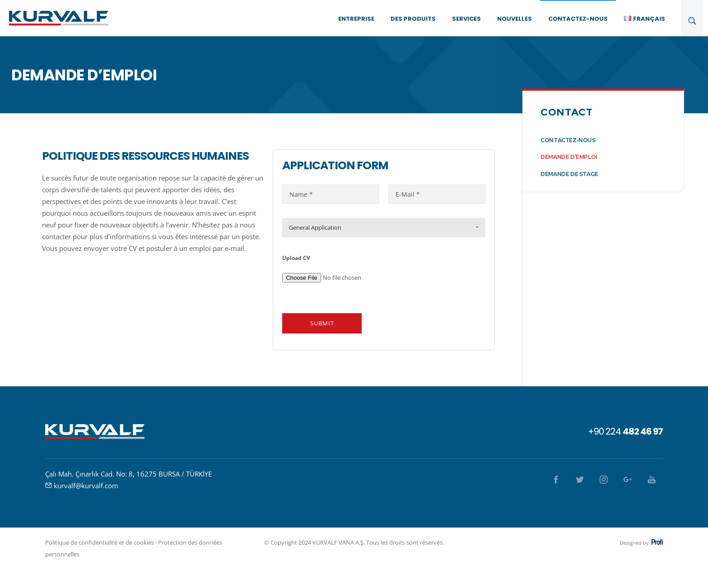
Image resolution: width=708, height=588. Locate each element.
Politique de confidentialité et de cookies (100, 542)
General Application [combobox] (315, 227)
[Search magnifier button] (692, 21)
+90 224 (625, 431)
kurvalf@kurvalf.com (86, 486)
